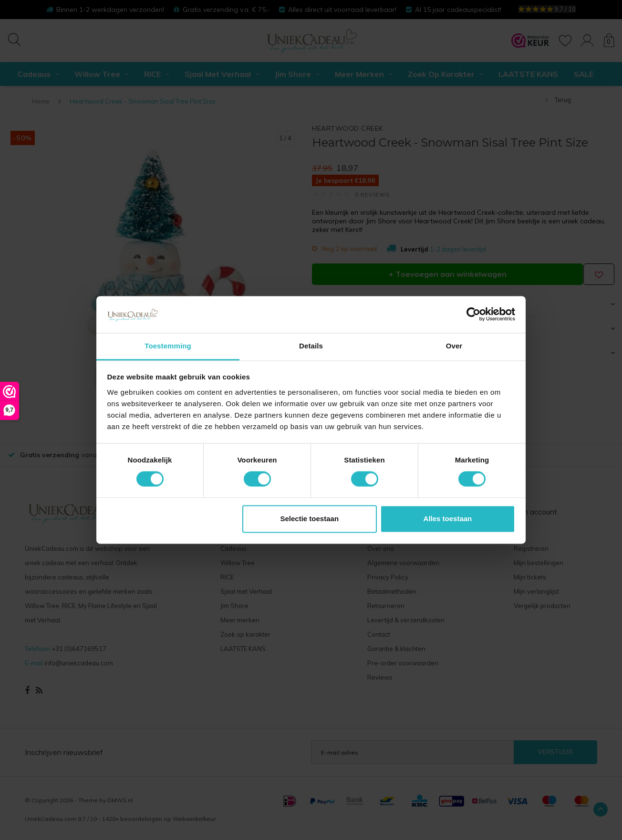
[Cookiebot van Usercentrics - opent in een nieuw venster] (473, 315)
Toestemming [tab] (168, 346)
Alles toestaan (448, 519)
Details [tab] (311, 346)
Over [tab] (454, 346)
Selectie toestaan (310, 519)
